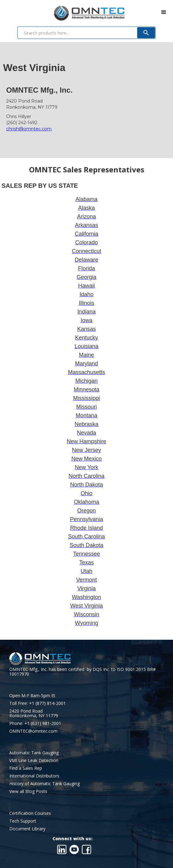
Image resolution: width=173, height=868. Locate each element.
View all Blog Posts (28, 791)
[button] (164, 12)
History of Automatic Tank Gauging (44, 784)
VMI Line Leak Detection (34, 760)
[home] (62, 12)
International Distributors (34, 776)
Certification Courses (30, 813)
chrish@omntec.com (29, 129)
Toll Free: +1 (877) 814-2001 (38, 703)
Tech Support (23, 821)
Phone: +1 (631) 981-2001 (35, 723)
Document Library (27, 829)
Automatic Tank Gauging (34, 753)
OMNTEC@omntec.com (33, 731)
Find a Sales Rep (26, 768)
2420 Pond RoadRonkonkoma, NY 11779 (34, 713)
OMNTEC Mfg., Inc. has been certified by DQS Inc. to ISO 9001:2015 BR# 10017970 (82, 672)
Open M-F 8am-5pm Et (32, 695)
